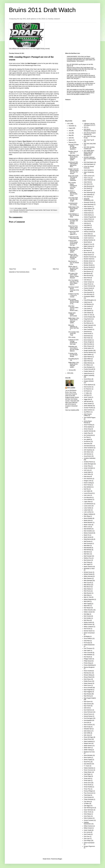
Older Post (56, 269)
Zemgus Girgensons (89, 846)
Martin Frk (87, 535)
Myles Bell (87, 606)
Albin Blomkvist (88, 186)
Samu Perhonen (88, 712)
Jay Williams (87, 412)
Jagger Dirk (87, 399)
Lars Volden (87, 491)
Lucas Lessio (87, 506)
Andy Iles (86, 223)
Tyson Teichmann (14, 212)
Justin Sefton (87, 474)
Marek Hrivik (87, 520)
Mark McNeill (87, 529)
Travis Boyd (87, 795)
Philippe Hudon (88, 659)
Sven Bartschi (88, 764)
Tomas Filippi (87, 776)
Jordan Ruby (87, 466)
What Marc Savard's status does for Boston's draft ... (74, 308)
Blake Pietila (87, 248)
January (71, 370)
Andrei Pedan (88, 211)
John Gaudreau (88, 450)
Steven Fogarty (88, 760)
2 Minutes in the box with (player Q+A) (89, 124)
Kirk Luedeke (71, 388)
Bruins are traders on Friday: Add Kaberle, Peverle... (73, 222)
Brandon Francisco (89, 257)
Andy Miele (87, 225)
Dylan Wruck (87, 361)
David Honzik (88, 334)
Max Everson (87, 560)
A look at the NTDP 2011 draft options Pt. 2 (74, 233)
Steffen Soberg (88, 750)
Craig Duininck (88, 319)
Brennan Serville (88, 267)
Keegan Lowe (88, 481)
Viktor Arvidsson (88, 818)
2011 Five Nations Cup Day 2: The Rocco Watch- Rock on (73, 282)
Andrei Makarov (88, 209)
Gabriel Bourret (88, 373)
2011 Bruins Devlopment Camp (89, 130)
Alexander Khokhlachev (19, 210)
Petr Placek (87, 657)
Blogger (60, 859)
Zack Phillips (87, 841)
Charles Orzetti (88, 288)
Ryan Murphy (88, 694)
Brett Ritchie (87, 274)
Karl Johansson (88, 479)
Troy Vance (87, 801)
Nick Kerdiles (87, 618)
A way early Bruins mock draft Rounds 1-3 (78, 74)
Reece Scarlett (88, 671)
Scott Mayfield (88, 720)
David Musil (87, 336)
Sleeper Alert (87, 743)
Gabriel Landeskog (89, 375)
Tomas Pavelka (88, 787)
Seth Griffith (87, 733)
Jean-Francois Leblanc (88, 415)
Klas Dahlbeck (88, 487)
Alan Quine (87, 184)
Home (34, 269)
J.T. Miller (86, 393)
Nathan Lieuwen (88, 612)
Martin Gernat (88, 537)
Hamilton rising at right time (73, 152)
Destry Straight (88, 342)
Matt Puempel (47, 210)
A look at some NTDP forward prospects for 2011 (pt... (73, 243)
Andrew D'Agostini (89, 217)
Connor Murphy (88, 317)
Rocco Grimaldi (88, 688)
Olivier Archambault (89, 633)
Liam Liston (87, 495)
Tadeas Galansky (89, 768)
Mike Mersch (87, 587)
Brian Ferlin (87, 278)
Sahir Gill (86, 708)
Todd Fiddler (87, 774)
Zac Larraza (87, 832)
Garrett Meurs (88, 379)
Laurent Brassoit (88, 493)
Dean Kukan (87, 338)
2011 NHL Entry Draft (90, 144)
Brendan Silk (87, 263)
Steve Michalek (88, 755)
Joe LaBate (87, 439)
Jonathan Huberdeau (90, 458)
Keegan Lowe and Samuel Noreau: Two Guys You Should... (74, 171)
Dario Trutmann (88, 329)
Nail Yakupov (54, 210)
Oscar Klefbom (88, 639)
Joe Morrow (87, 441)
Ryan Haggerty (88, 692)
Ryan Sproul (87, 702)
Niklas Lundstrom (89, 627)
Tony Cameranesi (89, 793)
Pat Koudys (87, 643)
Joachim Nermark (89, 431)
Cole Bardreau (88, 304)
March (71, 140)
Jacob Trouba (88, 397)
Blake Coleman (88, 246)
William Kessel (88, 828)
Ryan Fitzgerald (88, 690)
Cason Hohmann (88, 286)
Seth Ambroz (87, 731)
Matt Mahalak (88, 548)
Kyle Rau (86, 489)
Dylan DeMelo (88, 355)
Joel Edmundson (88, 446)
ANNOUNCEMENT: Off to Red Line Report (79, 57)
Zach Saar (87, 836)
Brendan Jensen (88, 261)
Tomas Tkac (87, 789)
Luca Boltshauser (89, 504)
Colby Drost (87, 302)
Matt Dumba (87, 541)
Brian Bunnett (88, 276)
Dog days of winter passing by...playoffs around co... (73, 147)
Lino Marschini (88, 497)
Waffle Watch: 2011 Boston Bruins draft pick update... (74, 158)
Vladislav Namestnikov (87, 823)
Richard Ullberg (88, 675)
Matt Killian (87, 546)
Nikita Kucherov (88, 624)
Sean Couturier (88, 725)
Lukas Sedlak (88, 508)
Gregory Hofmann (89, 381)
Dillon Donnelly (88, 344)
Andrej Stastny (88, 215)
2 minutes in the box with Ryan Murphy (73, 355)
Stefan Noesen (88, 746)
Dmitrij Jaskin (88, 348)
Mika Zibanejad (88, 581)
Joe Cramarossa (88, 435)
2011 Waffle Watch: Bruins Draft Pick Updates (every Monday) (89, 153)
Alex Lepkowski (88, 195)
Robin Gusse (87, 685)
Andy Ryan (87, 227)
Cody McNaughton (89, 300)
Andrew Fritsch (88, 219)
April (70, 138)
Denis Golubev (88, 340)
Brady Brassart (88, 255)
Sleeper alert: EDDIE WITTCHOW (73, 314)
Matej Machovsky (89, 539)
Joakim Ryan (87, 433)
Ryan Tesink (87, 706)
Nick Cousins (87, 616)
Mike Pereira (87, 591)
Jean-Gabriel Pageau (90, 418)
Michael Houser (88, 572)
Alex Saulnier (88, 197)
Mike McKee (87, 585)
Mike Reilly (87, 595)
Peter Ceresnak (88, 653)
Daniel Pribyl (87, 327)
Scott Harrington (88, 718)
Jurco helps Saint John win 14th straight (73, 199)
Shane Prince (88, 739)
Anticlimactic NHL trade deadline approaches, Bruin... (73, 164)
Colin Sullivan (88, 313)
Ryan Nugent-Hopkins (90, 698)
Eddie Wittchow (88, 363)
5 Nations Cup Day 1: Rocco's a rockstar (74, 295)
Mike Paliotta (87, 589)
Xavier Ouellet (88, 830)
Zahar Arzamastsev (89, 843)
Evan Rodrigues (88, 367)
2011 (69, 124)
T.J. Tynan (87, 766)
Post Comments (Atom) (23, 272)
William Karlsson (88, 826)
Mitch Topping (88, 604)
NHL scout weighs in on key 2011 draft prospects (80, 90)
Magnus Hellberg (89, 514)
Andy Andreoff (88, 221)
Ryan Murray (87, 696)
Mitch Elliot (87, 601)
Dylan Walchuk (88, 357)
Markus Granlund (89, 533)
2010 (69, 373)
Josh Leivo (87, 470)
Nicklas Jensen (88, 622)
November (72, 126)
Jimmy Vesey (88, 429)
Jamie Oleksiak (88, 406)
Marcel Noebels (88, 518)
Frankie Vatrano (88, 371)
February (71, 143)
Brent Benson (88, 271)
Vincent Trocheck (23, 212)
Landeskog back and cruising (73, 204)
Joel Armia (87, 444)
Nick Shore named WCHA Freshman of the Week (74, 289)
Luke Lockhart (88, 512)
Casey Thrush (88, 284)
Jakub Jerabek (88, 404)
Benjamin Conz (88, 244)
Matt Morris (87, 552)
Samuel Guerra (88, 714)
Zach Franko (87, 834)
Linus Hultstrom (88, 500)
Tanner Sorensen (89, 770)
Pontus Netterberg (89, 665)
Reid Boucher (88, 673)
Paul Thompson (88, 648)
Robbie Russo (88, 681)
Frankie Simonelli (89, 369)
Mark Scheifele (88, 531)
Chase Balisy (87, 290)
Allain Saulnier (88, 207)
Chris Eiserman (88, 292)
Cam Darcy (87, 280)
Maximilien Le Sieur (89, 569)
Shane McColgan (89, 737)
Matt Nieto (87, 554)
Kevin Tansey (88, 485)
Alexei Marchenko (89, 204)
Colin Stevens (88, 311)
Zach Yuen (87, 839)
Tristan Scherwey (89, 799)
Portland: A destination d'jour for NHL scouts (73, 193)
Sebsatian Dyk (88, 729)
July (70, 131)
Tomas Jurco (87, 783)
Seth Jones (87, 735)
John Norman (88, 454)
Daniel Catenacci (89, 325)
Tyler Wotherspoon (89, 808)
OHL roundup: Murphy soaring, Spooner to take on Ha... (74, 302)
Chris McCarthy (88, 294)
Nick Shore (87, 620)
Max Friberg (87, 562)
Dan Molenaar (88, 323)
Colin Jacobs (87, 306)
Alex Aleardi (87, 188)
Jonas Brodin (87, 456)
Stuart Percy (87, 762)
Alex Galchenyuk (88, 193)
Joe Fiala (86, 437)
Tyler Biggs (87, 806)
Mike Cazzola (88, 583)
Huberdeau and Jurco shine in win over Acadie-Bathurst (74, 349)
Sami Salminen (88, 710)
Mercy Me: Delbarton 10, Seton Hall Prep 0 (73, 327)
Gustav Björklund (89, 385)
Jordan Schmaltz (88, 468)
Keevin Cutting (88, 483)
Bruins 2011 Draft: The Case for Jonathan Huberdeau (73, 178)
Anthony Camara (88, 232)
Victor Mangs (87, 814)
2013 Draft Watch (89, 164)
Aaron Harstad (88, 170)
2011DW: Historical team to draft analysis (90, 158)
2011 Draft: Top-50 (89, 140)
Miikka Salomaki (88, 576)
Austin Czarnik (88, 238)
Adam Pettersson (89, 180)
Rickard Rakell (88, 677)
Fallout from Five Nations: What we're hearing (73, 228)
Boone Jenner (88, 253)
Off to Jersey (72, 337)
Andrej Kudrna (88, 213)
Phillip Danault (88, 661)
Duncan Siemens (89, 352)
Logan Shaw (87, 502)
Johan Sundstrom (89, 448)
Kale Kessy (87, 477)
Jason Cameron (88, 410)
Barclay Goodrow (89, 240)
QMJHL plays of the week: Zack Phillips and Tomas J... (73, 269)
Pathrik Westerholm (89, 645)
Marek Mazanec (88, 523)
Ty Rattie (86, 804)
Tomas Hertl (87, 778)
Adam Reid (87, 182)
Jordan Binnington (89, 464)
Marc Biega (87, 516)
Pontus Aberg (88, 663)
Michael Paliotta (88, 574)
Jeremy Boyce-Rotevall (88, 422)
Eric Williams (87, 365)
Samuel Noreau (88, 716)
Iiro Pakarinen (88, 389)
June (70, 133)
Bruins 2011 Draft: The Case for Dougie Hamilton (80, 82)
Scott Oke (87, 723)
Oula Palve (87, 641)
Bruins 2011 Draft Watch (42, 10)
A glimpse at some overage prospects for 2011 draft (73, 342)
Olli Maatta (87, 636)
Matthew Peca (88, 558)
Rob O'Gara (87, 679)
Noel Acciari (87, 629)
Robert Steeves (88, 683)
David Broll (87, 332)
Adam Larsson (88, 176)
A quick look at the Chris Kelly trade (74, 238)
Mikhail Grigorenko (89, 599)
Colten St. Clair (88, 315)
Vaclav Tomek (88, 812)
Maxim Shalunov (88, 567)
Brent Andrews (88, 269)
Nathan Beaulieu (88, 610)
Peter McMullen (88, 655)
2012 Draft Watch (89, 162)
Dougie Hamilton (39, 210)
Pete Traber (87, 651)
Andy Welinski (88, 230)
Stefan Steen (87, 748)
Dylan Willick (87, 359)
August (71, 128)
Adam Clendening (89, 172)
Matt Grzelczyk (88, 543)
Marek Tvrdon (88, 525)
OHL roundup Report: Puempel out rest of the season (73, 186)
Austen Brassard (30, 210)
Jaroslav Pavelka (89, 408)
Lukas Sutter (87, 510)
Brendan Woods (88, 265)
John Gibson (87, 452)
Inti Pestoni (87, 391)
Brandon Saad (88, 259)
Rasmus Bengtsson (89, 667)
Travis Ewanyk (88, 797)
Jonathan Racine (88, 462)
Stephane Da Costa (89, 752)
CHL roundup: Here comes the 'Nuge (74, 333)
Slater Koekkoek (88, 741)
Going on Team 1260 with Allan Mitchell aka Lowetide (73, 257)
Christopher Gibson (89, 297)
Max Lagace (87, 564)
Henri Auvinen (88, 387)
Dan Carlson (87, 321)
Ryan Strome (87, 704)
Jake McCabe (88, 401)
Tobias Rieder (88, 772)
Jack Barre (87, 395)
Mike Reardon (88, 593)
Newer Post (13, 269)
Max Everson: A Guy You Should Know (74, 263)
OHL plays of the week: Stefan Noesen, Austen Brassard (74, 276)
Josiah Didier (87, 472)
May (70, 135)
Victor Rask (87, 816)
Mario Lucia (87, 527)
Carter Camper (88, 282)
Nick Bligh (87, 614)
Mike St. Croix (88, 597)
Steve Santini (88, 758)
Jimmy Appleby (88, 427)
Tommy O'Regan (88, 791)
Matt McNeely (88, 550)
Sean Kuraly (87, 727)
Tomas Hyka (87, 781)
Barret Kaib (87, 242)
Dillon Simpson (88, 346)
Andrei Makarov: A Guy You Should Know (74, 215)
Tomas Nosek (88, 785)
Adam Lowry (87, 178)
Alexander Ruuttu (89, 202)
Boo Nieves (87, 251)
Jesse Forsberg (88, 425)
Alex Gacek (87, 190)
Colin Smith (87, 309)
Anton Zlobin (87, 234)
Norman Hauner (88, 631)
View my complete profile (72, 410)
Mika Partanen (88, 578)
